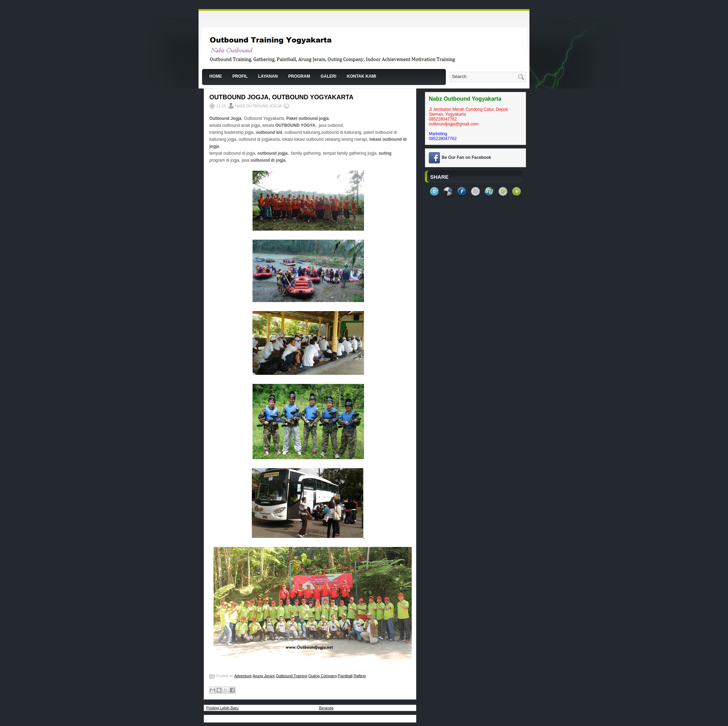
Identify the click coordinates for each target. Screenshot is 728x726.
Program (299, 76)
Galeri (328, 76)
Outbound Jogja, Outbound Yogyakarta (281, 97)
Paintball (345, 676)
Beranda (326, 708)
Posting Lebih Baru (222, 708)
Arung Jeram (264, 676)
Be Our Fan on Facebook (466, 157)
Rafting (360, 676)
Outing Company (323, 676)
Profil (240, 76)
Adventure (243, 676)
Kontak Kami (361, 76)
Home (216, 76)
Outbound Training (292, 676)
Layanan (268, 76)
